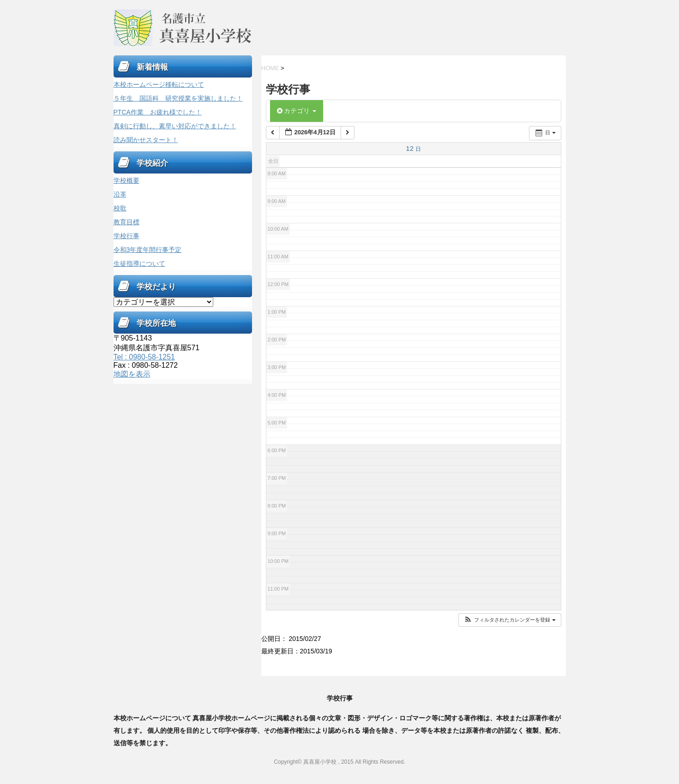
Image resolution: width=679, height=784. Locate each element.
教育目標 (126, 222)
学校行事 (126, 236)
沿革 (120, 194)
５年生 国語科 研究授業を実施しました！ (178, 98)
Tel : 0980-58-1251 (144, 357)
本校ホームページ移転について (159, 84)
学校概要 (126, 180)
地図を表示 (132, 374)
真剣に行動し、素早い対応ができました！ (175, 126)
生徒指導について (139, 263)
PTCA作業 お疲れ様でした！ (158, 112)
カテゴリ (297, 111)
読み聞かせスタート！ (146, 140)
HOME (270, 68)
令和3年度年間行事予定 (148, 250)
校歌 (120, 208)
